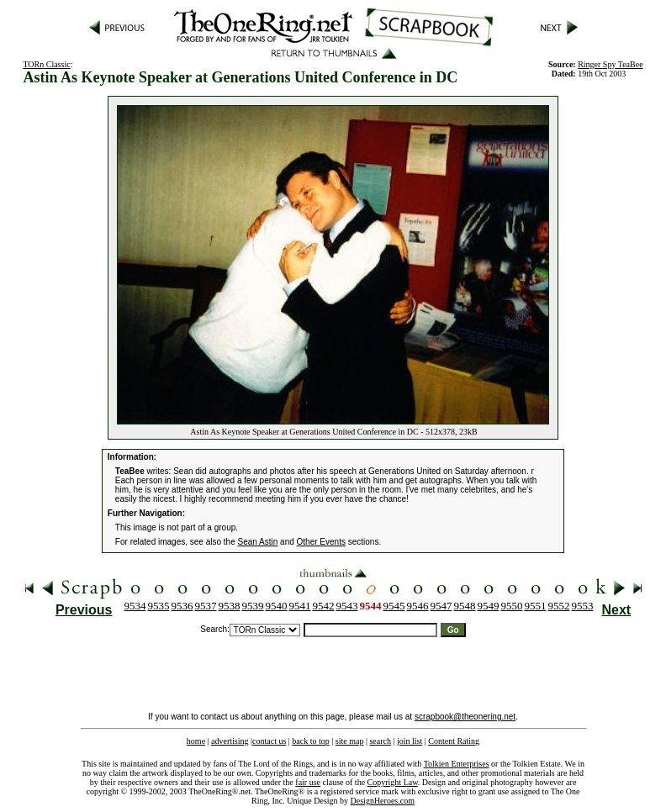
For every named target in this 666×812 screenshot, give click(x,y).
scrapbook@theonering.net (465, 717)
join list (410, 741)
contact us (269, 741)
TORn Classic (46, 64)
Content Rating (454, 741)
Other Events (321, 542)
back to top (310, 741)
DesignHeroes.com (383, 801)
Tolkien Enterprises (457, 764)
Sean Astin (258, 542)
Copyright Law (393, 782)
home (196, 741)
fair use (308, 782)
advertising (230, 741)
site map (350, 741)
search (380, 741)
